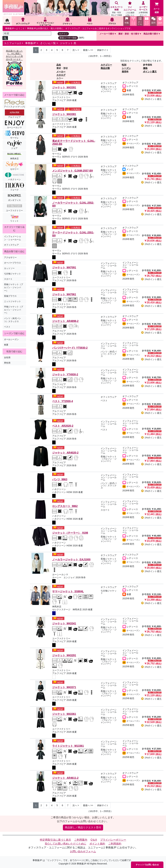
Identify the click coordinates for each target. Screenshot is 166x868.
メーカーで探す (107, 34)
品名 (59, 65)
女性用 (7, 358)
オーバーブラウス (12, 263)
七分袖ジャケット (12, 274)
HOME (7, 22)
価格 (145, 68)
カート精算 (157, 8)
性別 (124, 65)
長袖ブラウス (10, 296)
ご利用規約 (115, 844)
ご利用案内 (81, 840)
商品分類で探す (151, 34)
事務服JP (30, 43)
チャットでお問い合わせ (147, 865)
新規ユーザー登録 (68, 38)
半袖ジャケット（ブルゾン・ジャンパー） (14, 310)
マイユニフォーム (130, 9)
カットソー (9, 268)
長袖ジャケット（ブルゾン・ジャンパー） (14, 287)
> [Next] (76, 50)
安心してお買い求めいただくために (65, 844)
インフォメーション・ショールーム (12, 238)
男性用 (7, 363)
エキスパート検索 (116, 9)
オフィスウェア (11, 245)
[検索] (27, 34)
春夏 (6, 345)
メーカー (61, 72)
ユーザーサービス (143, 9)
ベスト (7, 327)
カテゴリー (106, 65)
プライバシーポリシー (113, 840)
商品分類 (105, 68)
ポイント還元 (150, 72)
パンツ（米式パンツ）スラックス (12, 320)
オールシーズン (11, 339)
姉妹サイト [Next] (103, 50)
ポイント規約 (97, 844)
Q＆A (94, 840)
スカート (8, 279)
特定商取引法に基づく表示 (55, 840)
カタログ (61, 75)
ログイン (63, 34)
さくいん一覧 (48, 43)
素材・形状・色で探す (129, 34)
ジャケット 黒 (68, 43)
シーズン (126, 68)
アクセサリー (10, 257)
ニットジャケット (12, 301)
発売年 (125, 72)
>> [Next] (88, 50)
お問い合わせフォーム (83, 851)
